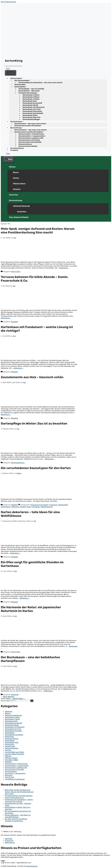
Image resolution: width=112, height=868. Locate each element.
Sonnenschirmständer (28, 146)
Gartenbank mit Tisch (13, 729)
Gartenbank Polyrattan (13, 731)
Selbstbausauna (47, 507)
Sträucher (17, 189)
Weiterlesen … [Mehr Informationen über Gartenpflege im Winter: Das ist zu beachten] (50, 459)
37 (15, 699)
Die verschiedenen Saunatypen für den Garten (36, 468)
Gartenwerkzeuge (17, 200)
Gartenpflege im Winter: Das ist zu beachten (34, 424)
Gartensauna (6, 507)
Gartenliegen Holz (12, 742)
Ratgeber (15, 322)
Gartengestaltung (18, 463)
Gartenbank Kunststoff (13, 723)
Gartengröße (63, 505)
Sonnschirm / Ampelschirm (15, 773)
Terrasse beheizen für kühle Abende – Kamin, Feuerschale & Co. (19, 797)
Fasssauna (53, 505)
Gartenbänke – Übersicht (29, 91)
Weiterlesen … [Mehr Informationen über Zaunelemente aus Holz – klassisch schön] (6, 415)
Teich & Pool (13, 195)
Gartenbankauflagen (31, 119)
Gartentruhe (10, 744)
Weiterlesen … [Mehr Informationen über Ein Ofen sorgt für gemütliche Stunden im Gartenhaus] (25, 598)
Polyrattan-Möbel (11, 760)
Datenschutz (10, 843)
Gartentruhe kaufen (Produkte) (28, 126)
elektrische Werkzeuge (23, 206)
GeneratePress (32, 866)
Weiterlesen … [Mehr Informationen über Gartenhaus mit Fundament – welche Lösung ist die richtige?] (19, 368)
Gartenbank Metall (12, 725)
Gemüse (16, 178)
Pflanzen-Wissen (19, 184)
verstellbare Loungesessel (15, 779)
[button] (8, 69)
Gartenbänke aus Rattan (14, 735)
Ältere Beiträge (9, 697)
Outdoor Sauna (26, 507)
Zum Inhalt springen (8, 2)
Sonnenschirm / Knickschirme (16, 764)
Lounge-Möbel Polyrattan (14, 754)
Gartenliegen (10, 741)
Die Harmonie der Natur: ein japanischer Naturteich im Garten (31, 609)
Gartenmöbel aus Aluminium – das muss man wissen (40, 83)
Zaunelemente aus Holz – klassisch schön (32, 377)
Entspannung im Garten (40, 505)
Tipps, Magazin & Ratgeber (19, 217)
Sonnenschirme (11, 771)
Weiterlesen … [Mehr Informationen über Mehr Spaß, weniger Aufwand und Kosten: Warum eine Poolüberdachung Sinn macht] (64, 268)
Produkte (14, 150)
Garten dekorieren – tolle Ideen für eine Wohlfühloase (18, 816)
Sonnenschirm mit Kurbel (14, 770)
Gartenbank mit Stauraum (15, 727)
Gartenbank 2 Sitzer (12, 717)
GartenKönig (14, 61)
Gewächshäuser (17, 148)
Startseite (4, 224)
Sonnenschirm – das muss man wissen (31, 130)
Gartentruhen (10, 746)
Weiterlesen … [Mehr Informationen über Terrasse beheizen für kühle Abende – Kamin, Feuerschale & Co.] (6, 318)
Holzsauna (15, 507)
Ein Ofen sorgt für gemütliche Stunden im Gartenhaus (16, 820)
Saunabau (36, 507)
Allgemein (9, 712)
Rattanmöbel (20, 85)
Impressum (9, 841)
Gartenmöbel (17, 78)
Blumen (16, 172)
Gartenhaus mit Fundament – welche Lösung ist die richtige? (19, 801)
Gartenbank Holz (11, 721)
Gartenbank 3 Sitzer (12, 719)
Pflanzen (14, 167)
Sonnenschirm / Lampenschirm (17, 766)
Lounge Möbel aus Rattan (14, 752)
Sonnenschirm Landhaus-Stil (16, 768)
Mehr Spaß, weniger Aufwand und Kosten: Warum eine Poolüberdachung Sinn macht (38, 231)
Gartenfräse (22, 212)
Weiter (22, 699)
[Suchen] (32, 701)
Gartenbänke (10, 733)
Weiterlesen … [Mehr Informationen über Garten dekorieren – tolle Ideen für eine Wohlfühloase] (15, 553)
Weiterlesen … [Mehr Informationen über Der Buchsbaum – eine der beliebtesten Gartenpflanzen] (49, 691)
